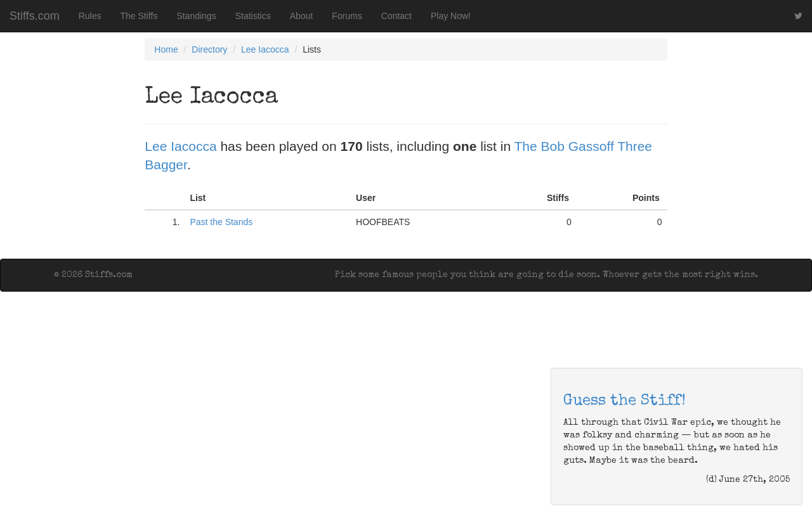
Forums (347, 16)
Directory (209, 49)
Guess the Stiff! (625, 401)
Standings (196, 16)
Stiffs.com (35, 16)
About (302, 16)
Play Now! (451, 16)
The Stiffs (139, 16)
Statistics (253, 16)
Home (166, 49)
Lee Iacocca (265, 49)
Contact (396, 16)
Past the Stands (221, 222)
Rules (90, 16)
